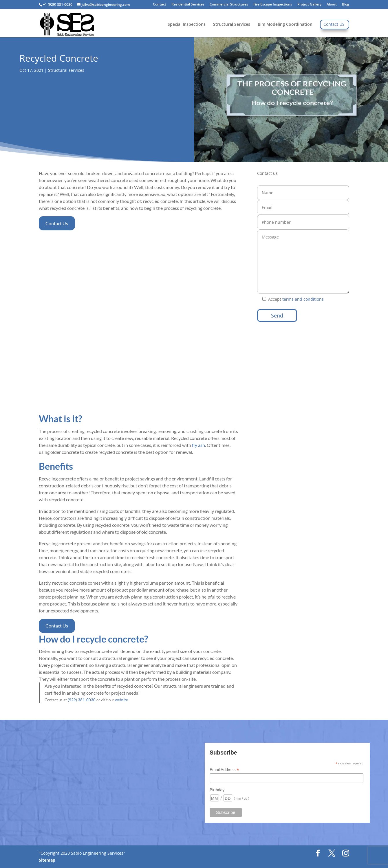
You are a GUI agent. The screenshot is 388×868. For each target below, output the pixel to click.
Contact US (334, 25)
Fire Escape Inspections (273, 5)
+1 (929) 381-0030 (58, 4)
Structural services (66, 70)
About (332, 5)
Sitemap (47, 860)
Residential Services (188, 5)
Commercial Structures (229, 5)
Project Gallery (309, 5)
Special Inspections (187, 25)
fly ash (198, 445)
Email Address (224, 770)
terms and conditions (302, 299)
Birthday (217, 790)
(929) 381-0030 (82, 700)
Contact (160, 5)
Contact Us (57, 223)
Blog (346, 5)
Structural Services (232, 25)
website (121, 700)
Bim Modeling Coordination (285, 25)
